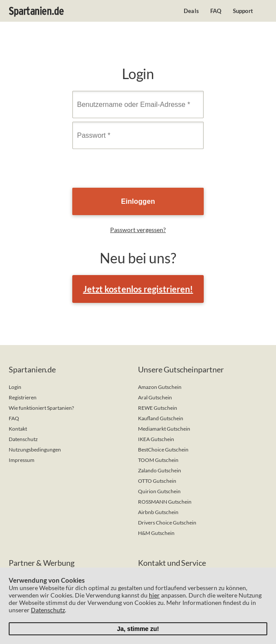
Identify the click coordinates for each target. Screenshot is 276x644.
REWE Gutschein (158, 408)
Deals (191, 11)
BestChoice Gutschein (163, 450)
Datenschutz (23, 439)
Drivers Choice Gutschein (167, 523)
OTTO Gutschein (157, 481)
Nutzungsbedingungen (35, 450)
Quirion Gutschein (159, 491)
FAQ (216, 11)
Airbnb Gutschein (158, 512)
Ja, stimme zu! (138, 629)
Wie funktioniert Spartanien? (41, 408)
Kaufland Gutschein (161, 418)
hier (154, 595)
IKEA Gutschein (156, 439)
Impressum (22, 460)
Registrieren (23, 397)
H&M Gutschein (156, 533)
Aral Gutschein (155, 397)
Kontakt (18, 429)
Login (15, 387)
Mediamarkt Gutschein (164, 429)
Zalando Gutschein (160, 470)
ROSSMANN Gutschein (165, 502)
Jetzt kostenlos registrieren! (138, 289)
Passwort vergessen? (138, 230)
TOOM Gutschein (158, 460)
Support (243, 11)
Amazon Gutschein (160, 387)
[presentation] (138, 169)
